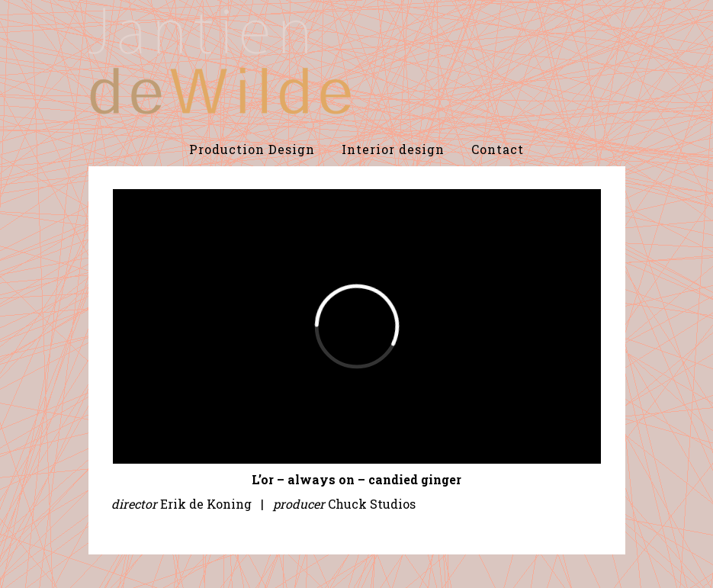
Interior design (393, 149)
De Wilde (220, 61)
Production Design (252, 149)
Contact (498, 149)
